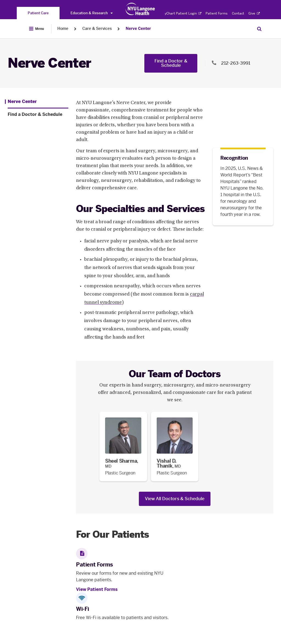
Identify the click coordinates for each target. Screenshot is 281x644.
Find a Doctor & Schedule (171, 63)
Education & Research (92, 13)
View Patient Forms (97, 589)
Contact (238, 13)
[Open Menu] (36, 29)
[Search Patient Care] (259, 29)
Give (254, 13)
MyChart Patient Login (182, 13)
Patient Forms (217, 13)
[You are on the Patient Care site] (38, 13)
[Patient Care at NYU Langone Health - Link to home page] (140, 9)
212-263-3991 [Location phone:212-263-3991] (236, 63)
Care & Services (97, 29)
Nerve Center (138, 29)
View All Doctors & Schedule (175, 499)
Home (63, 29)
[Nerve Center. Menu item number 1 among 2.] (21, 102)
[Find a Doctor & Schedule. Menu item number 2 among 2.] (38, 115)
